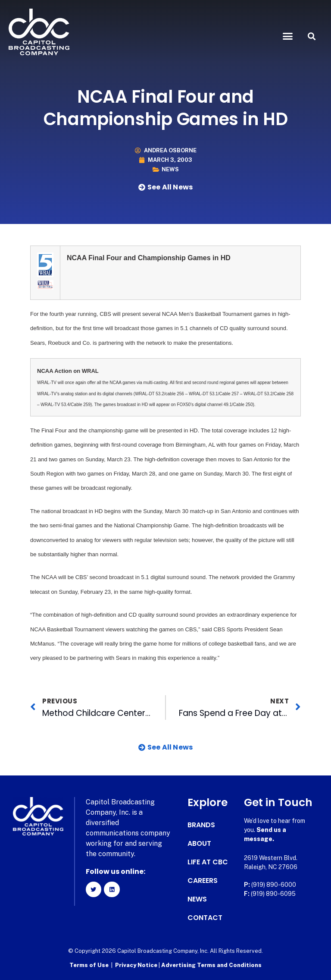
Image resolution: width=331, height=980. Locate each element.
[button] (288, 36)
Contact (205, 918)
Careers (203, 881)
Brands (201, 825)
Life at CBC (208, 862)
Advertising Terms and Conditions (211, 965)
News (170, 169)
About (199, 844)
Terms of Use (89, 965)
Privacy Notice (137, 965)
